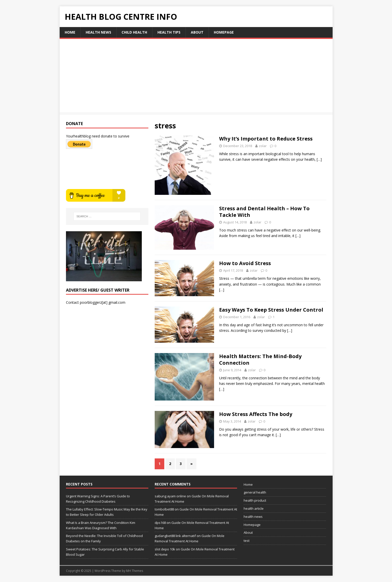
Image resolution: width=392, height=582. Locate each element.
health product (255, 500)
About (197, 32)
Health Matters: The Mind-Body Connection (260, 359)
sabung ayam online (170, 496)
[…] (319, 159)
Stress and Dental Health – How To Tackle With (264, 212)
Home (70, 32)
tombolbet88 (164, 509)
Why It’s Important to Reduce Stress (266, 139)
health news (98, 32)
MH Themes (135, 571)
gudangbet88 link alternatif (175, 536)
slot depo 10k (165, 549)
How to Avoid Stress (245, 263)
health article (254, 508)
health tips (169, 32)
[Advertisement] (196, 77)
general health (255, 492)
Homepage (224, 32)
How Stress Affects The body (256, 414)
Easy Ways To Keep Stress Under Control (271, 310)
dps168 (160, 523)
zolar (263, 146)
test (247, 541)
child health (134, 32)
